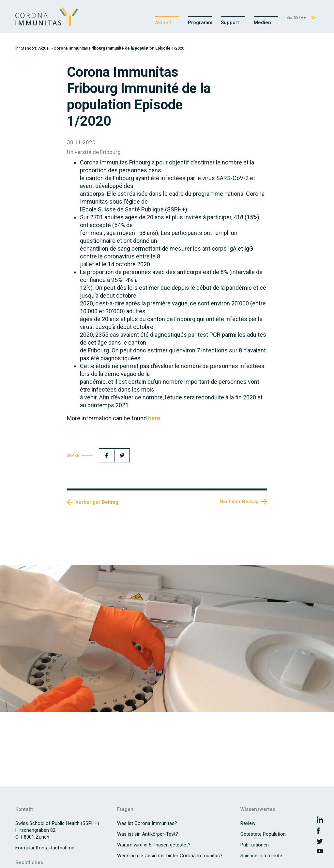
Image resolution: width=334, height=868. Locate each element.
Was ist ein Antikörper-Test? (148, 834)
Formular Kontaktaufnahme (45, 848)
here (154, 418)
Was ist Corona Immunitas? (147, 823)
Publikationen (255, 845)
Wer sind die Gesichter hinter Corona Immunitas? (170, 856)
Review (248, 823)
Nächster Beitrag (239, 502)
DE (313, 17)
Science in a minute (261, 856)
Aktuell (163, 23)
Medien (262, 23)
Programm (200, 23)
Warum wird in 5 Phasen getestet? (154, 845)
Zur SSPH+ (296, 17)
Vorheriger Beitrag (97, 502)
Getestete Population (263, 834)
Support (230, 23)
